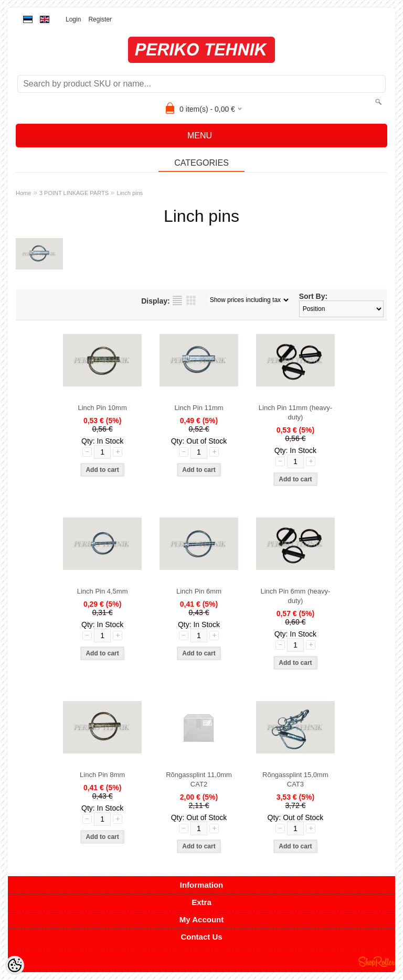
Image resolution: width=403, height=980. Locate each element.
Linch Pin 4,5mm (103, 591)
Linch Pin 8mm (102, 775)
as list (177, 300)
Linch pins (130, 193)
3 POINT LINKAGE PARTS (74, 193)
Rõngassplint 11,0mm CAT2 (199, 779)
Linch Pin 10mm (103, 408)
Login (73, 19)
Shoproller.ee (377, 962)
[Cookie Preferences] (15, 965)
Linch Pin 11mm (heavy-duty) (295, 412)
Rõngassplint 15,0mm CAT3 (295, 779)
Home (23, 193)
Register (100, 19)
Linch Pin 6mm (199, 591)
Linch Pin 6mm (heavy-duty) (295, 596)
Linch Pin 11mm (199, 408)
